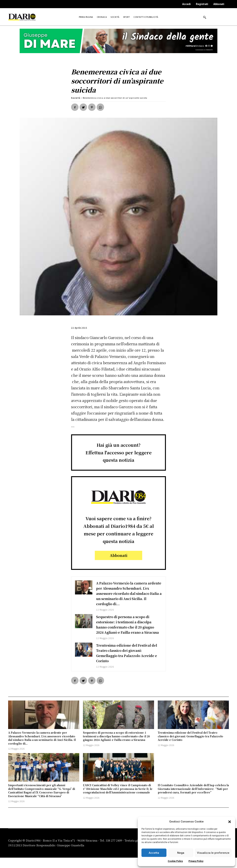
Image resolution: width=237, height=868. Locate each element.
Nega (181, 853)
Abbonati (219, 4)
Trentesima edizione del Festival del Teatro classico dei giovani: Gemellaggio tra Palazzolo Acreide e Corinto (127, 663)
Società (76, 98)
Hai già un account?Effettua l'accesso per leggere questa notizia (119, 452)
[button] (230, 822)
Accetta (154, 853)
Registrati (202, 4)
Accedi (186, 4)
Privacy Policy (196, 861)
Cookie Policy (175, 861)
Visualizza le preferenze (213, 853)
